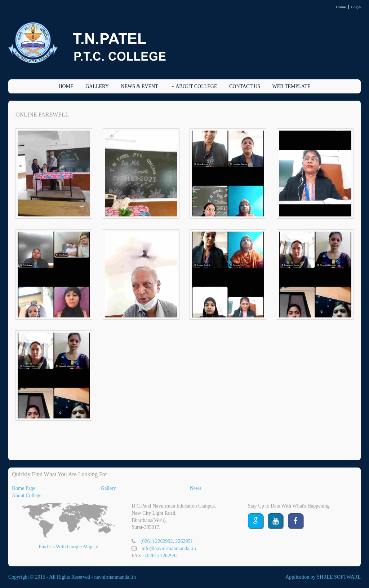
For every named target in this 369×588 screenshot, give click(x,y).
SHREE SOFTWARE (339, 577)
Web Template (292, 86)
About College (196, 86)
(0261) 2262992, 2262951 (167, 541)
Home (341, 7)
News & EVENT (139, 86)
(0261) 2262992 (161, 556)
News (196, 488)
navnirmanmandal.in (115, 577)
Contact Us (245, 86)
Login (356, 7)
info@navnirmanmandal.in (169, 548)
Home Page (24, 488)
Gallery (97, 86)
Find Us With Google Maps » (68, 547)
